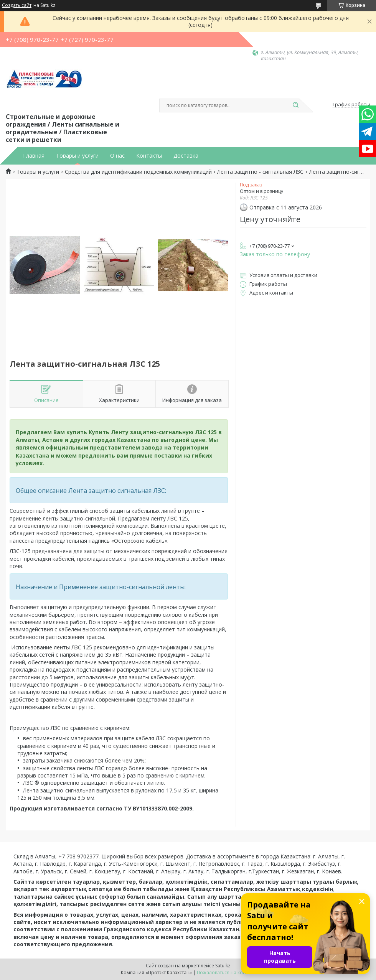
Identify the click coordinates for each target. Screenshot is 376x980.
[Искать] (295, 105)
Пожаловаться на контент (226, 973)
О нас (117, 156)
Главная (34, 156)
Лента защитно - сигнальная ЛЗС (260, 172)
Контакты (149, 156)
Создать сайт (17, 5)
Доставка (186, 156)
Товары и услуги (77, 156)
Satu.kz (223, 966)
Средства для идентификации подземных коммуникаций (138, 172)
